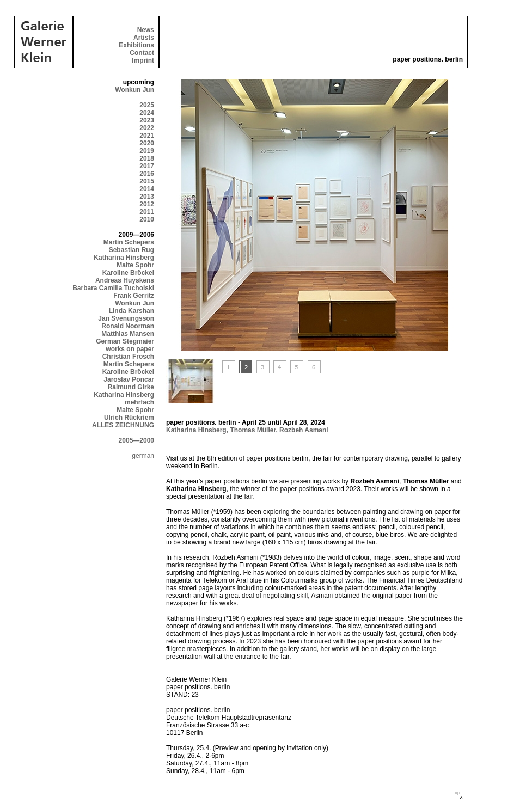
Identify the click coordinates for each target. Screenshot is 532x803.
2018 (147, 158)
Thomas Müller (253, 430)
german (143, 456)
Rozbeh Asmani (304, 430)
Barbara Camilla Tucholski (113, 288)
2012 (147, 204)
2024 (147, 113)
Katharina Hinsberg (124, 258)
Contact (142, 53)
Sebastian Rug (132, 250)
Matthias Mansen (128, 334)
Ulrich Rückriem (129, 418)
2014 (147, 189)
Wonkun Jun (134, 90)
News (146, 30)
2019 (147, 151)
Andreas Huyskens (125, 280)
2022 (147, 128)
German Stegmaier (125, 341)
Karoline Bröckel (128, 273)
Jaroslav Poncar (129, 379)
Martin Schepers (129, 242)
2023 (147, 120)
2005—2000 (136, 440)
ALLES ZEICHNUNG (123, 425)
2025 (147, 105)
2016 (147, 174)
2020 (147, 143)
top (457, 793)
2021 (147, 136)
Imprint (143, 60)
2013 (147, 197)
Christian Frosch (128, 357)
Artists (144, 38)
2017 (147, 166)
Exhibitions (136, 45)
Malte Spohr (135, 265)
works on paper (130, 349)
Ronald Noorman (128, 326)
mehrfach (139, 402)
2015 (147, 181)
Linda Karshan (132, 311)
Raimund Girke (131, 387)
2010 (147, 219)
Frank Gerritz (134, 296)
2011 (147, 212)
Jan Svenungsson (126, 318)
